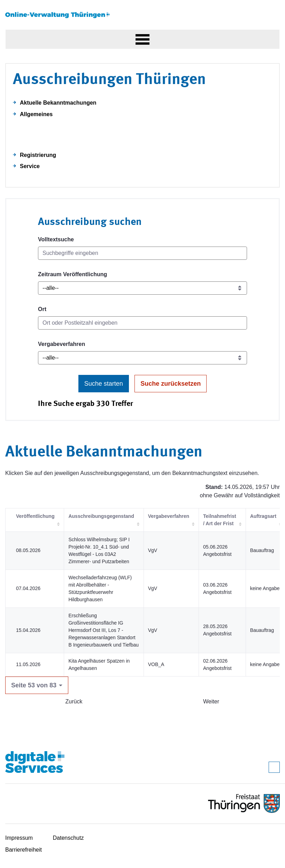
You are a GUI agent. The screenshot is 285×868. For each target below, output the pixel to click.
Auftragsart (263, 516)
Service (30, 166)
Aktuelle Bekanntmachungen (58, 103)
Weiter (211, 701)
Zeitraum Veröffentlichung (72, 274)
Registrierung (38, 155)
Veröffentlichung (35, 516)
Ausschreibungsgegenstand (101, 516)
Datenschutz (68, 838)
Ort (42, 309)
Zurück (74, 701)
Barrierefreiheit (24, 850)
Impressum (19, 838)
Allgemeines (36, 114)
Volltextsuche (56, 239)
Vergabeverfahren (61, 344)
